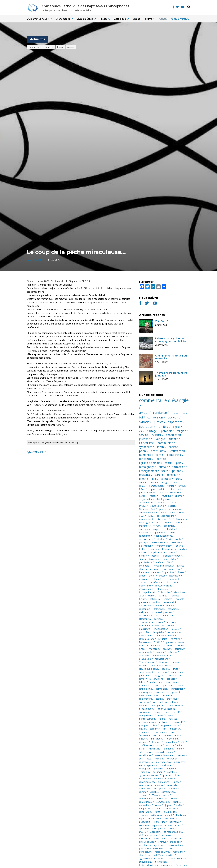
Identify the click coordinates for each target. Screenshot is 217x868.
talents (143, 682)
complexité (178, 722)
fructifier (168, 695)
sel (141, 759)
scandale (158, 606)
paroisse (170, 572)
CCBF (142, 516)
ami (180, 675)
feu (170, 519)
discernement (146, 539)
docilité (177, 712)
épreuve (143, 828)
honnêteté (159, 579)
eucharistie (163, 502)
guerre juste (171, 809)
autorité (179, 522)
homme (143, 705)
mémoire (173, 652)
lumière (163, 427)
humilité (143, 556)
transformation (166, 715)
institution (175, 838)
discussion (161, 616)
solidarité (177, 542)
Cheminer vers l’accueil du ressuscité (171, 357)
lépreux (163, 662)
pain (179, 463)
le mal (142, 486)
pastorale (168, 685)
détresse (154, 599)
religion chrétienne (164, 752)
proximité (169, 526)
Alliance (157, 435)
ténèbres (167, 599)
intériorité (144, 779)
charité (179, 496)
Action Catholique (166, 709)
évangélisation (147, 715)
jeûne (179, 749)
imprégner (145, 769)
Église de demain (150, 463)
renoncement (146, 519)
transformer (166, 765)
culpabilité (170, 529)
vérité (159, 455)
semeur (172, 636)
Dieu (151, 516)
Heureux (171, 759)
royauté (173, 719)
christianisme (146, 502)
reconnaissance (160, 542)
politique (144, 542)
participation (158, 828)
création (182, 858)
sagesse (165, 725)
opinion (158, 619)
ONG (160, 642)
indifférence (145, 586)
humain (163, 467)
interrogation (163, 762)
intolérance (154, 819)
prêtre (154, 549)
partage (152, 431)
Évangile (160, 439)
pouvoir (173, 417)
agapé (142, 649)
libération (146, 427)
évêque (143, 506)
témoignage (147, 467)
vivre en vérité (171, 819)
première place (147, 722)
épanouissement (163, 536)
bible (176, 775)
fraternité (178, 413)
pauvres (170, 642)
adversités (144, 752)
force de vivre (162, 852)
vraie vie (143, 825)
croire (171, 489)
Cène (155, 626)
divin (175, 502)
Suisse (176, 782)
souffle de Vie (157, 506)
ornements (174, 632)
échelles (169, 779)
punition (170, 855)
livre (173, 799)
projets (176, 629)
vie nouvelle (175, 539)
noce (175, 582)
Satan (142, 749)
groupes (144, 725)
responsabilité (169, 559)
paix (141, 492)
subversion (145, 862)
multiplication (161, 629)
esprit (168, 463)
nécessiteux (145, 805)
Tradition (144, 772)
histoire (143, 549)
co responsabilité (173, 832)
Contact (164, 19)
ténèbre (171, 679)
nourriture (145, 629)
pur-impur (158, 772)
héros (156, 735)
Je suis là (157, 742)
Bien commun (146, 642)
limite (175, 669)
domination (145, 712)
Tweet (155, 795)
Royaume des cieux (163, 566)
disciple (151, 492)
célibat (172, 532)
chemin (174, 439)
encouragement (147, 765)
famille (182, 549)
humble (159, 759)
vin (167, 582)
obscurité (162, 589)
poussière (144, 632)
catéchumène (156, 679)
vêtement (156, 572)
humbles (166, 592)
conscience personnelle (151, 622)
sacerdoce (155, 569)
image (165, 483)
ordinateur (171, 702)
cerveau (157, 702)
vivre (174, 483)
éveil (153, 509)
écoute (159, 699)
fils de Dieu (155, 749)
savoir (142, 679)
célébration (145, 812)
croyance (175, 492)
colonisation (145, 616)
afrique (143, 612)
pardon (177, 471)
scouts (178, 825)
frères (142, 489)
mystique (167, 496)
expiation (159, 858)
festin (180, 685)
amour (71, 47)
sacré (165, 471)
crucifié (154, 792)
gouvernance (153, 522)
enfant (143, 483)
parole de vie (146, 562)
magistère (144, 526)
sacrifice (171, 772)
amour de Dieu (147, 842)
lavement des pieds (161, 656)
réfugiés (163, 639)
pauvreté (144, 602)
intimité (157, 779)
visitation (179, 592)
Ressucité (181, 865)
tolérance (159, 609)
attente (180, 566)
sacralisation (168, 792)
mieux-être (179, 762)
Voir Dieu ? (162, 321)
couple (174, 662)
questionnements (148, 512)
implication (156, 739)
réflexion (173, 475)
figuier (142, 599)
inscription (159, 789)
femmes (175, 596)
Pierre (60, 47)
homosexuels (156, 486)
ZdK (183, 742)
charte (142, 569)
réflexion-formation (172, 556)
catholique (144, 789)
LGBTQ (143, 832)
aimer (142, 576)
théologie (144, 566)
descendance (168, 549)
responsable (146, 652)
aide (181, 642)
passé (162, 576)
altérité (143, 835)
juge (167, 805)
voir (180, 489)
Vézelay (168, 569)
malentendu (160, 838)
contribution (160, 732)
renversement (146, 782)
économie (173, 609)
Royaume (181, 519)
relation (154, 496)
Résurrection (177, 451)
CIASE (170, 562)
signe (142, 559)
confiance (160, 413)
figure (162, 719)
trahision (144, 626)
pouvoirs (164, 509)
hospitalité (159, 632)
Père (178, 569)
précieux (181, 755)
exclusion (167, 835)
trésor (151, 596)
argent (167, 522)
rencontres (145, 785)
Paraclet (143, 572)
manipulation (146, 589)
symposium (145, 852)
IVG (150, 636)
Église (177, 427)
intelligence (157, 705)
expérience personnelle (163, 552)
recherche (155, 682)
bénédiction (173, 435)
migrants (176, 639)
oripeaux (144, 795)
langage (157, 529)
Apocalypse (145, 692)
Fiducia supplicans (148, 669)
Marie (171, 626)
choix (142, 855)
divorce (181, 646)
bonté (169, 606)
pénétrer (159, 769)
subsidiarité (145, 755)
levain (168, 825)
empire (171, 769)
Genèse (143, 509)
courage (143, 656)
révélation (144, 695)
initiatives (156, 815)
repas (177, 735)
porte (156, 695)
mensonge (145, 579)
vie (141, 431)
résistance (144, 845)
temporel (144, 809)
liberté (161, 447)
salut (161, 489)
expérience (145, 536)
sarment (179, 649)
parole (159, 475)
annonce (159, 785)
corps (168, 665)
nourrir (163, 492)
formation (179, 467)
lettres (174, 616)
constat (143, 815)
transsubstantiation (149, 646)
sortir (176, 725)
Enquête (178, 805)
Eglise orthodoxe (148, 865)
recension (162, 799)
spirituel (157, 809)
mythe (182, 486)
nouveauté (175, 576)
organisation (146, 499)
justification (161, 862)
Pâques (143, 739)
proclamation (146, 709)
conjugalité (158, 675)
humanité (145, 455)
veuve (158, 805)
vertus (166, 795)
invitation (144, 685)
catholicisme (145, 689)
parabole (167, 431)
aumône (168, 749)
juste (173, 732)
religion (181, 431)
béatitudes (158, 451)
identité (161, 459)
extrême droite (147, 639)
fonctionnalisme (164, 586)
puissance (144, 848)
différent (173, 789)
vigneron (154, 649)
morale (171, 622)
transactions (162, 659)
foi (141, 417)
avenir (152, 576)
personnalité (169, 602)
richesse (173, 828)
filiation (171, 486)
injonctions (159, 845)
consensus (145, 609)
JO (163, 626)
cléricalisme (146, 443)
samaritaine (171, 742)
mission (143, 552)
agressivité (145, 858)
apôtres (159, 692)
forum (157, 526)
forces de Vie (155, 855)
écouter (154, 835)
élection (161, 539)
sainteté (166, 479)
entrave (162, 842)
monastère (163, 782)
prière (143, 451)
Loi (163, 512)
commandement (164, 546)
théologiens (163, 499)
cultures (163, 596)
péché (155, 556)
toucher (167, 649)
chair (166, 712)
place (155, 725)
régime (143, 792)
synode (144, 422)
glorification (145, 546)
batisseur (175, 729)
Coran (171, 675)
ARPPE (181, 512)
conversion (155, 417)
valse (142, 596)
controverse (145, 762)
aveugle (180, 599)
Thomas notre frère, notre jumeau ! (171, 374)
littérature (144, 619)
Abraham (155, 832)
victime (166, 735)
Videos (136, 19)
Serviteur (144, 735)
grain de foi (170, 812)
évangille (168, 646)
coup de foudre (174, 745)
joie (154, 479)
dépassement (146, 672)
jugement (160, 532)
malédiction (176, 842)
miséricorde (145, 532)
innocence (156, 665)
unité (178, 479)
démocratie (174, 455)
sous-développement (161, 612)
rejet (142, 819)
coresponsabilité (166, 516)
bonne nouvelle (175, 705)
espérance (175, 422)
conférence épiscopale (151, 745)
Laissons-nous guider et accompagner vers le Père (171, 340)
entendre (144, 529)
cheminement (146, 799)
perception (166, 865)
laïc (141, 522)
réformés (172, 785)
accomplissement (164, 755)
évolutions (145, 732)
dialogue (153, 559)
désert (172, 506)
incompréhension (148, 592)
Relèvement (172, 739)
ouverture (144, 606)
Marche (143, 665)
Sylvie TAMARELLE (36, 260)
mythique (163, 722)
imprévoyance (172, 682)
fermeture (144, 838)
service (143, 435)
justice (159, 422)
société (173, 447)
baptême (156, 825)
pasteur (160, 652)
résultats (144, 742)
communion (166, 443)
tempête (160, 636)
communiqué (146, 802)
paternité (144, 675)
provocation (175, 845)
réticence (171, 848)
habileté (180, 815)
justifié (176, 802)
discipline (158, 848)
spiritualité (161, 689)
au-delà (168, 815)
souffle (180, 546)
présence (145, 475)
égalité (165, 669)
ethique (154, 483)
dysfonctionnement (149, 775)
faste (142, 636)
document (144, 702)
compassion (163, 802)
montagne (178, 852)
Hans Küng (160, 822)
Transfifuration (147, 662)
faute (171, 858)
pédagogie (145, 822)
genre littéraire (147, 719)
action (156, 685)
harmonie (174, 822)
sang (157, 712)
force (157, 812)
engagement (173, 692)
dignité (144, 479)
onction (143, 582)
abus (171, 512)
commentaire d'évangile (41, 47)
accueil (143, 496)
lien (164, 729)
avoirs (156, 602)
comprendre (145, 699)
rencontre (145, 459)
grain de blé (145, 659)
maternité (176, 672)
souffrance (156, 582)
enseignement (148, 471)
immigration (177, 689)
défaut (160, 562)
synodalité (146, 447)
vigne (152, 489)
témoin (176, 509)
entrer (142, 729)
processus (172, 699)
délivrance (162, 672)
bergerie (154, 729)
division (161, 519)
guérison (145, 439)
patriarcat (174, 579)
